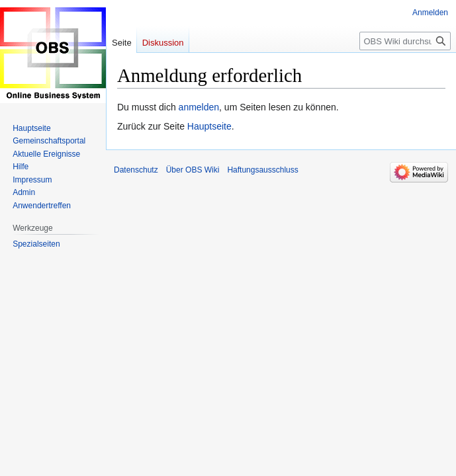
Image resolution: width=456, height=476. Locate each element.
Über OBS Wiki (193, 170)
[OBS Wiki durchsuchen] (405, 41)
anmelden (199, 107)
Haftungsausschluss (262, 170)
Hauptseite (209, 126)
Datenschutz (136, 170)
